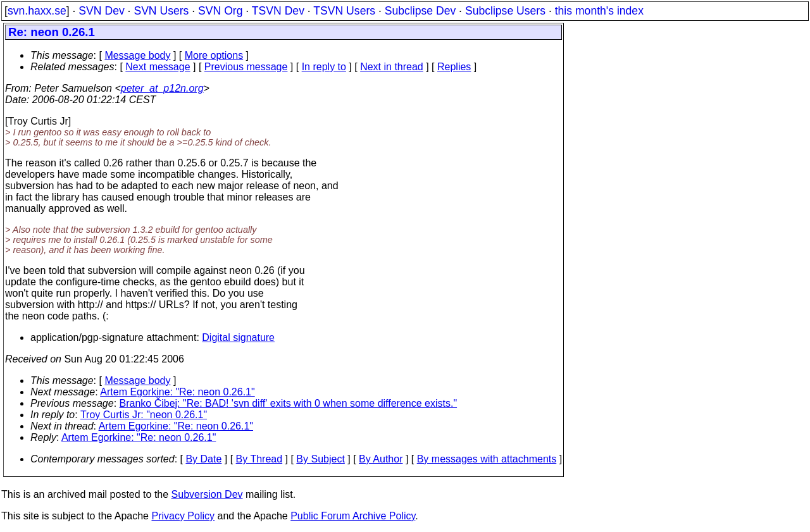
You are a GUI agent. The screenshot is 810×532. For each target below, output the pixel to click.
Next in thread (392, 67)
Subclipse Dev (420, 11)
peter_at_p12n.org (162, 88)
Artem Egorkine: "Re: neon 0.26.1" (177, 392)
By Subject (320, 459)
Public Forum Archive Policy (353, 516)
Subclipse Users (505, 11)
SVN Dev (101, 11)
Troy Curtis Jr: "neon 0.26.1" (144, 415)
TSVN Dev (278, 11)
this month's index (599, 11)
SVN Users (161, 11)
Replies (454, 67)
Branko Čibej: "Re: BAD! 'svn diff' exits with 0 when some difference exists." (289, 403)
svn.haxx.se (37, 11)
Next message (158, 67)
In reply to (324, 67)
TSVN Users (344, 11)
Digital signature (238, 337)
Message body (137, 55)
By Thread (259, 459)
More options (214, 55)
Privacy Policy (183, 516)
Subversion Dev (207, 494)
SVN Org (220, 11)
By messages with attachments (487, 459)
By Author (381, 459)
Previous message (246, 67)
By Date (203, 459)
